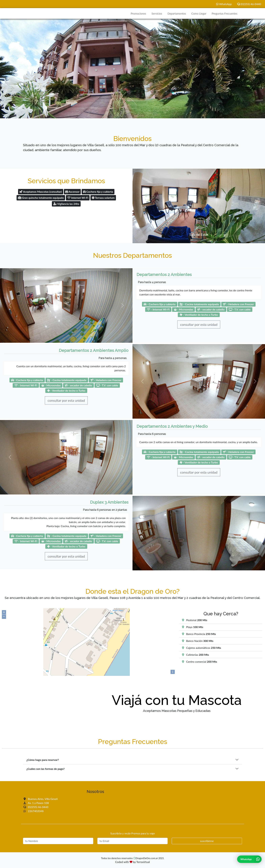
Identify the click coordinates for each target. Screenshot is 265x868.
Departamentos (177, 13)
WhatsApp (224, 4)
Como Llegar (199, 13)
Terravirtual (143, 862)
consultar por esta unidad (199, 324)
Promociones (138, 13)
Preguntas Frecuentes (225, 13)
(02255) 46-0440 (249, 4)
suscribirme (207, 841)
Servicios (157, 13)
